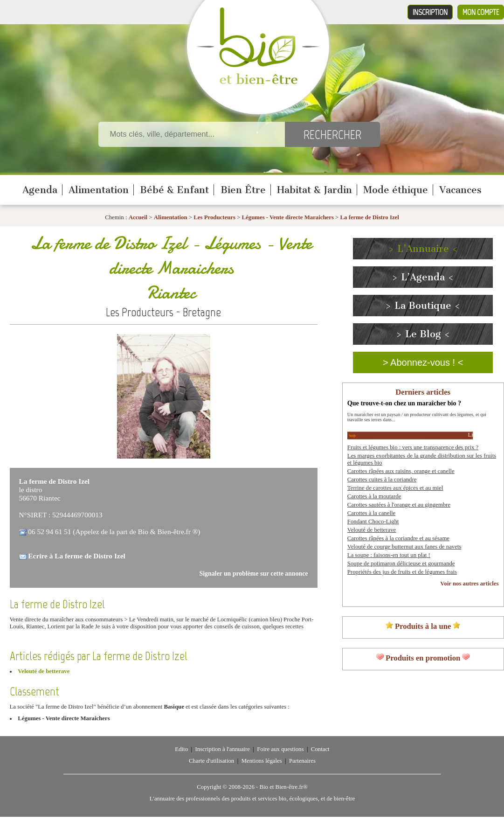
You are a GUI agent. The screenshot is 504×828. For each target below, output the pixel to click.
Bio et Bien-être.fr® (283, 787)
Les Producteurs (214, 217)
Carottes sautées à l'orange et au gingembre (399, 505)
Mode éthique (396, 190)
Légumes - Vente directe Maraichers (288, 217)
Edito (181, 749)
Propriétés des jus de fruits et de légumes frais (402, 572)
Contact (320, 749)
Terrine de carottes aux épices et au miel (395, 488)
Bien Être (243, 190)
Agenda (40, 190)
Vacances (460, 190)
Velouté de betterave (44, 671)
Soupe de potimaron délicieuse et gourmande (401, 564)
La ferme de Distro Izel (370, 217)
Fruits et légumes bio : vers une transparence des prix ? (413, 447)
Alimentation (99, 190)
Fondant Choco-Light (373, 522)
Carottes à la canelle (371, 513)
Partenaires (302, 761)
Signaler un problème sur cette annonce (254, 574)
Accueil (138, 217)
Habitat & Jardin (314, 190)
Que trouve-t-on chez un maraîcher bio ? (404, 403)
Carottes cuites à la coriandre (382, 480)
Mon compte (481, 12)
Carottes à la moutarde (374, 496)
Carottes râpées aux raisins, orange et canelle (401, 471)
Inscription (430, 12)
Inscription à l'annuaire (222, 749)
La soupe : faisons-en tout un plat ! (389, 555)
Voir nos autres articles (469, 584)
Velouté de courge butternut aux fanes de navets (404, 547)
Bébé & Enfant (174, 190)
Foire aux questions (280, 749)
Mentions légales (262, 761)
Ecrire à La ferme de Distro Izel (76, 556)
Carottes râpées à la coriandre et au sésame (398, 538)
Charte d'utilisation (211, 761)
